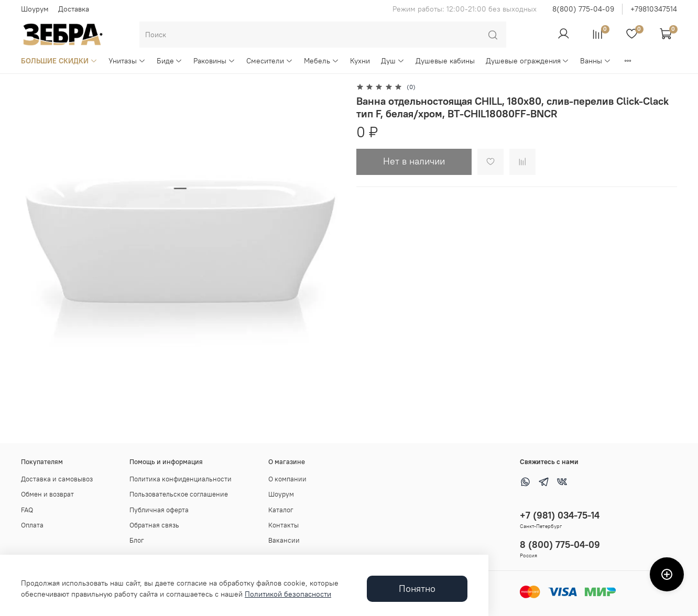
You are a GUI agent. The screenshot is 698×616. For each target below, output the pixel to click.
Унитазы (127, 61)
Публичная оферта (159, 510)
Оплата (32, 525)
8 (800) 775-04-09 (560, 544)
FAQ (27, 510)
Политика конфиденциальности (181, 479)
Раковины (214, 61)
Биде (170, 61)
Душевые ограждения (528, 61)
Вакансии (284, 540)
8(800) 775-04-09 (583, 9)
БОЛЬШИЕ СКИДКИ (59, 61)
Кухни (360, 61)
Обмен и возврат (47, 494)
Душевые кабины (445, 61)
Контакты (283, 525)
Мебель (321, 61)
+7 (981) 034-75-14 (560, 515)
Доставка (74, 9)
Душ (393, 61)
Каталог (281, 510)
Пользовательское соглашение (179, 494)
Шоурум (35, 9)
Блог (137, 540)
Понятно (417, 589)
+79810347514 (654, 9)
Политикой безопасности (288, 594)
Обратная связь (154, 525)
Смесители (270, 61)
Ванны (596, 61)
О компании (287, 479)
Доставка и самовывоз (57, 479)
